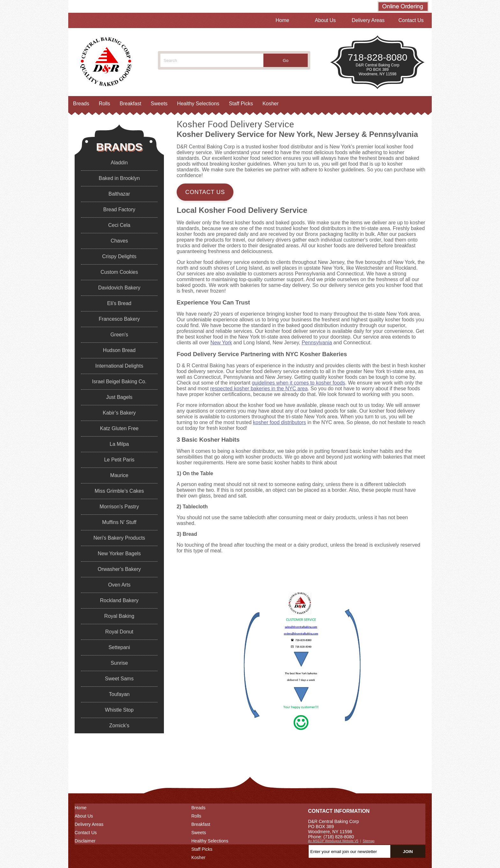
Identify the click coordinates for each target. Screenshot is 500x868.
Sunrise (119, 663)
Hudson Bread (119, 350)
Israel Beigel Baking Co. (119, 382)
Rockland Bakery (119, 600)
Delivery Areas (368, 20)
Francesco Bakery (119, 319)
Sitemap (369, 841)
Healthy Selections (198, 104)
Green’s (119, 335)
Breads (81, 104)
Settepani (119, 647)
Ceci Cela (119, 225)
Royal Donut (119, 632)
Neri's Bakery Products (119, 538)
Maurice (119, 475)
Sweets (159, 104)
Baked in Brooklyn (119, 178)
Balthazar (119, 194)
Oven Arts (119, 585)
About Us (325, 20)
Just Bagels (119, 397)
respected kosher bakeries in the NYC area (259, 389)
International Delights (119, 366)
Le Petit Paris (119, 460)
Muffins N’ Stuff (119, 522)
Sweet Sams (119, 679)
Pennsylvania (317, 343)
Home (282, 20)
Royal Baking (119, 616)
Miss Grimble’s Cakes (119, 491)
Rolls (105, 104)
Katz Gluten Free (119, 428)
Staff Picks (241, 104)
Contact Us (411, 20)
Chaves (119, 241)
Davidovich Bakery (119, 288)
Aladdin (119, 163)
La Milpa (119, 444)
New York (221, 343)
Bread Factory (119, 210)
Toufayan (119, 694)
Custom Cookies (119, 272)
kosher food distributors (279, 422)
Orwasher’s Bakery (119, 569)
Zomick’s (119, 726)
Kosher (271, 104)
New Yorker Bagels (119, 554)
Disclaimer (85, 841)
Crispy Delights (119, 256)
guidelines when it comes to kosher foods (299, 383)
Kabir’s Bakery (119, 413)
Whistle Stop (119, 710)
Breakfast (130, 104)
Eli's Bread (119, 303)
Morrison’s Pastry (119, 507)
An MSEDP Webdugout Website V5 (333, 841)
